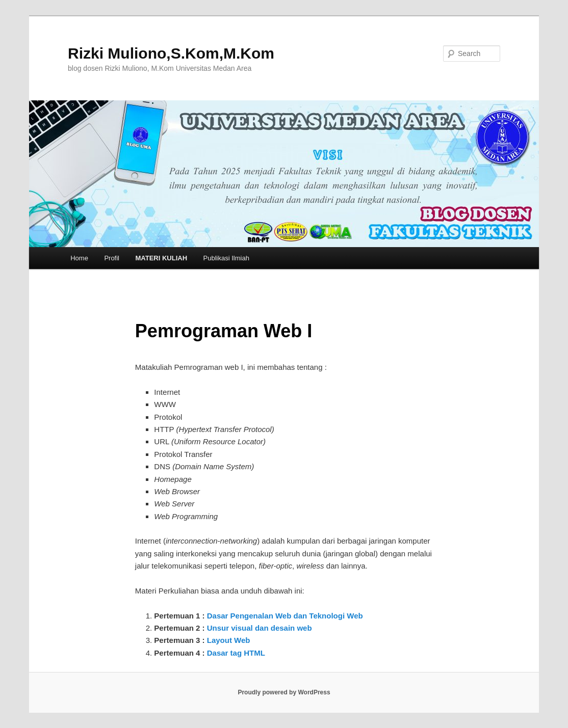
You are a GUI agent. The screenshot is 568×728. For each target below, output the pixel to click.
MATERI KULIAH (162, 258)
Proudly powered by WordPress (284, 692)
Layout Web (229, 640)
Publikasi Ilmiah (226, 258)
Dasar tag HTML (235, 653)
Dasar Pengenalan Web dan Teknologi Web (285, 616)
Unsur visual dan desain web (260, 628)
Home (79, 258)
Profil (112, 258)
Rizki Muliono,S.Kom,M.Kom (171, 53)
